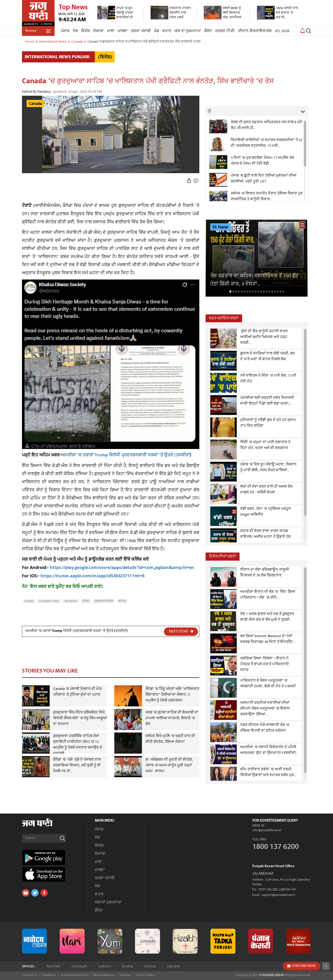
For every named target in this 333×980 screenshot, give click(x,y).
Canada (35, 104)
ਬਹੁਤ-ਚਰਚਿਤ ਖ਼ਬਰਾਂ (224, 318)
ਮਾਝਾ (111, 31)
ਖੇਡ (157, 31)
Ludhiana (105, 966)
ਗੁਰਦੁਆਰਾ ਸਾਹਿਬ (104, 601)
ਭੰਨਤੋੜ (122, 601)
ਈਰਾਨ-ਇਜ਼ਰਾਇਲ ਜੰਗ (255, 31)
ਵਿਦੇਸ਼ (86, 31)
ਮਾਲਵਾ (123, 31)
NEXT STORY (181, 631)
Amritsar (150, 966)
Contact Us (30, 975)
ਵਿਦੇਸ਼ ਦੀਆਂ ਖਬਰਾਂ (223, 556)
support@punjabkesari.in (278, 895)
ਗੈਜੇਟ (208, 31)
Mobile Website (104, 975)
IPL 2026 (282, 31)
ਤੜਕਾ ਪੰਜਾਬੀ (141, 31)
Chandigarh (79, 966)
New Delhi (53, 966)
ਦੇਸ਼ (75, 31)
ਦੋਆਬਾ (99, 31)
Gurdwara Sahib (49, 601)
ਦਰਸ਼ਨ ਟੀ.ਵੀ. (225, 31)
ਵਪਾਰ (167, 31)
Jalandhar (174, 966)
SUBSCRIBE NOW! (301, 966)
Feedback (49, 975)
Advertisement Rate (75, 975)
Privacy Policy (145, 975)
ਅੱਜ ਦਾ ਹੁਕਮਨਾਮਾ (188, 31)
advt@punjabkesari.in (267, 830)
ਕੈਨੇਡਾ (86, 601)
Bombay (128, 966)
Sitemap (125, 975)
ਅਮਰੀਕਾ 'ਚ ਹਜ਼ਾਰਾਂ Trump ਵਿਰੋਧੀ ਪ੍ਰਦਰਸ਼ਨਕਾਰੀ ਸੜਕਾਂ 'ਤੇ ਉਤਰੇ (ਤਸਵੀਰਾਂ (125, 456)
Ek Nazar (220, 227)
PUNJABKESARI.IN (271, 975)
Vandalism (71, 601)
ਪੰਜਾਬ (65, 31)
